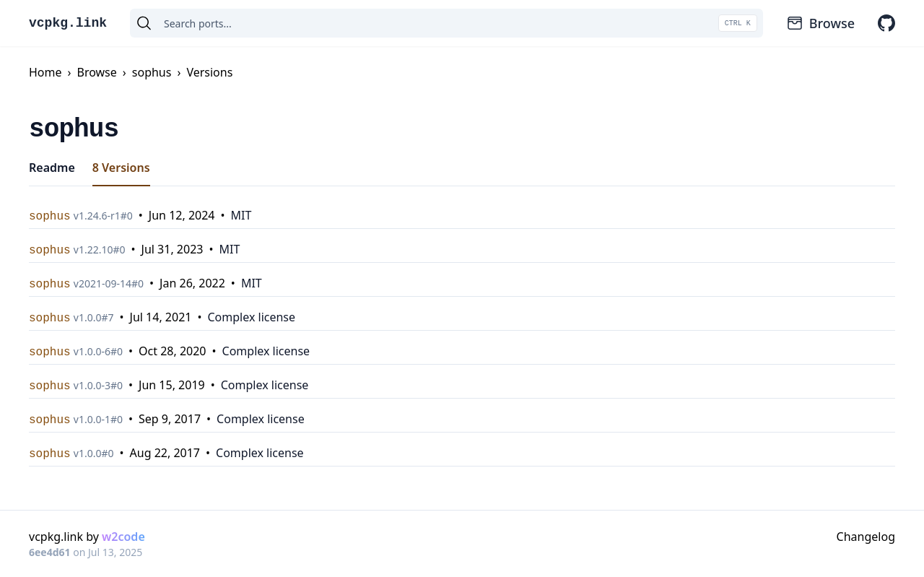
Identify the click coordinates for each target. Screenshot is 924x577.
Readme (52, 168)
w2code (123, 537)
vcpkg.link (68, 23)
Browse (820, 23)
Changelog (866, 537)
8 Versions (121, 168)
